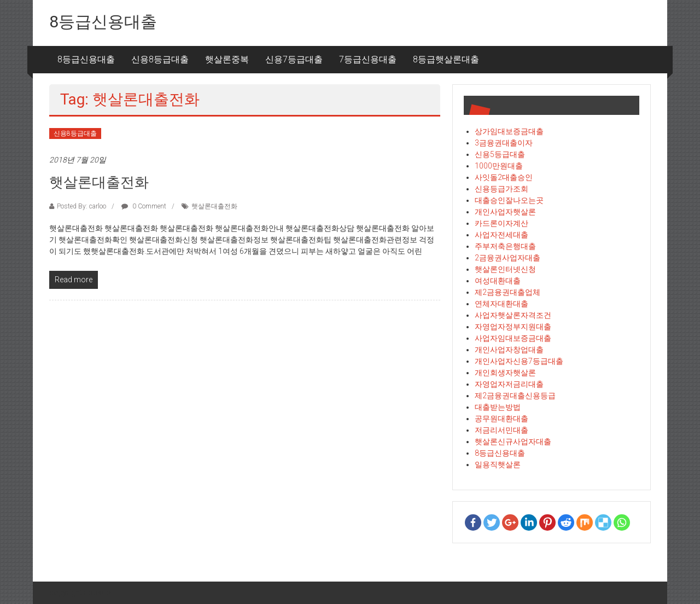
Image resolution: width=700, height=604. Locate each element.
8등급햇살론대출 (446, 59)
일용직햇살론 (498, 464)
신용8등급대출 (160, 59)
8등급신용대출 (103, 22)
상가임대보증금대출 (509, 131)
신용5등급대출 (500, 154)
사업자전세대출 (501, 235)
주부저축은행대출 (505, 246)
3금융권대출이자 (504, 143)
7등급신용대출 (368, 59)
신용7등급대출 (294, 59)
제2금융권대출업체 (507, 292)
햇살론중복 (227, 59)
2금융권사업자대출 (507, 258)
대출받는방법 (498, 407)
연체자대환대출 (501, 304)
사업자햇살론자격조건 (513, 315)
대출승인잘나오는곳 (509, 200)
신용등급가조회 (501, 189)
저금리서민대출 (501, 430)
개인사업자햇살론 (505, 212)
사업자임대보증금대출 (513, 338)
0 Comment (144, 206)
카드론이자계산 (501, 223)
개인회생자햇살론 (505, 373)
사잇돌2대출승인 (504, 177)
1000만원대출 (499, 166)
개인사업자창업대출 (509, 350)
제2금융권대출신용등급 (515, 396)
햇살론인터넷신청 (505, 269)
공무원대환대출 (501, 419)
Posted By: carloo (81, 206)
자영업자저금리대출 (509, 384)
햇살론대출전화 (99, 182)
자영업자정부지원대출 (513, 327)
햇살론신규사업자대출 (513, 442)
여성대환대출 (498, 281)
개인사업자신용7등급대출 (519, 361)
